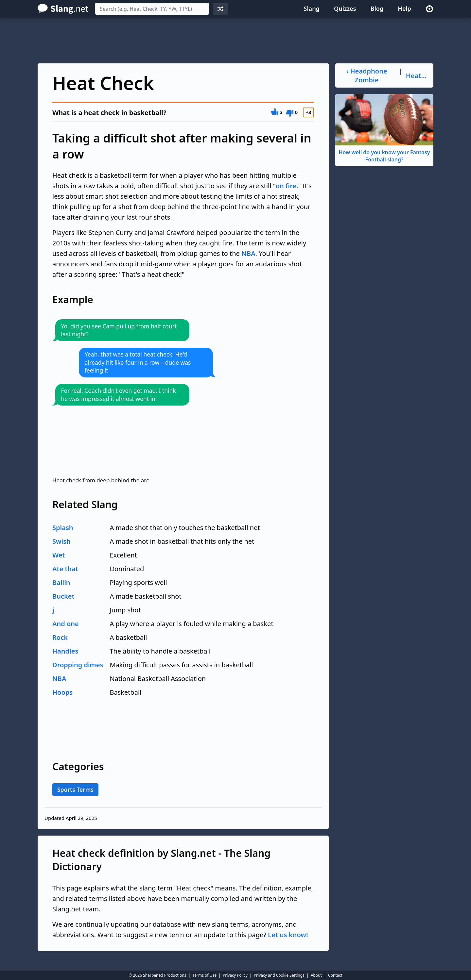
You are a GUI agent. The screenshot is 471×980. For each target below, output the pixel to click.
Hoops (62, 692)
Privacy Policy (235, 975)
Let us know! (288, 935)
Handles (65, 651)
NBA (248, 253)
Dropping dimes (78, 665)
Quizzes (345, 8)
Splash (63, 528)
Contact (335, 975)
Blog (377, 8)
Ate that (65, 569)
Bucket (63, 596)
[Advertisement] (235, 41)
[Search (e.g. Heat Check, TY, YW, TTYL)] (152, 9)
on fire (286, 186)
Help (404, 8)
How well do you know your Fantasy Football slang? (384, 129)
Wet (59, 555)
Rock (60, 637)
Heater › (417, 76)
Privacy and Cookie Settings (279, 975)
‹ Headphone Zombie (366, 75)
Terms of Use (204, 975)
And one (66, 624)
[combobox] (152, 9)
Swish (61, 541)
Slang (312, 8)
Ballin (61, 582)
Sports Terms (75, 789)
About (316, 975)
